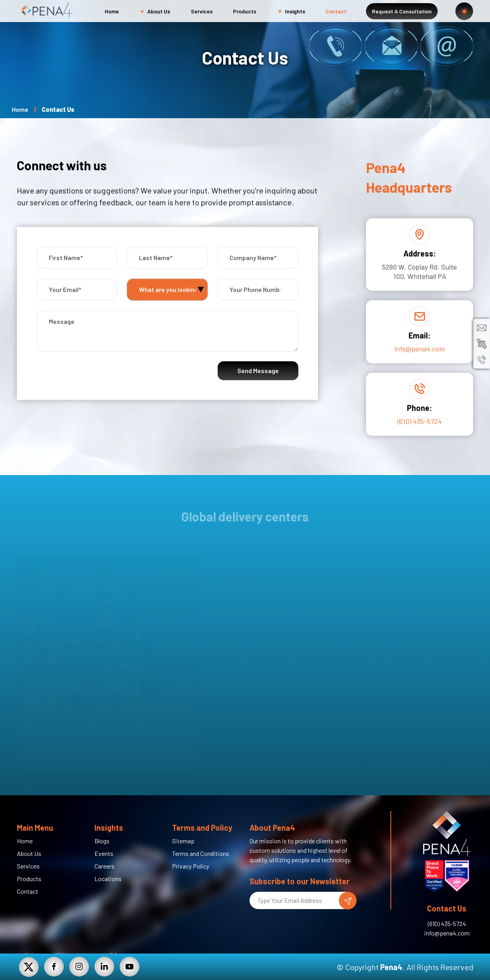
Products (245, 11)
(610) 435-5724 (420, 433)
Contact (336, 11)
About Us (155, 11)
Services (202, 11)
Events (104, 853)
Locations (108, 879)
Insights (291, 11)
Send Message (258, 383)
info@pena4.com (420, 361)
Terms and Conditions (201, 853)
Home (112, 11)
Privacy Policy (190, 866)
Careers (104, 866)
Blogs (102, 841)
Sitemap (183, 841)
